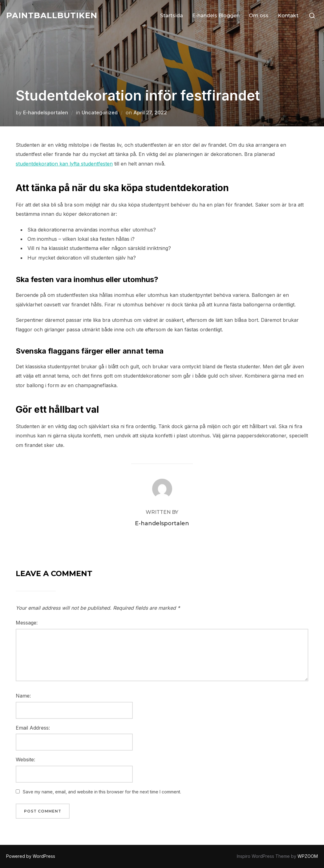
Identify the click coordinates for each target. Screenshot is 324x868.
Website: (25, 759)
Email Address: (33, 728)
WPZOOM (308, 856)
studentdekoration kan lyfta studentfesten (64, 164)
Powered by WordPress (31, 856)
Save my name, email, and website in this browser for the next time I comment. (102, 792)
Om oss (259, 16)
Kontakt (288, 16)
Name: (23, 696)
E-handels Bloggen (216, 16)
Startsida (172, 16)
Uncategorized (100, 113)
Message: (27, 623)
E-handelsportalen (46, 113)
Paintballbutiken (52, 15)
